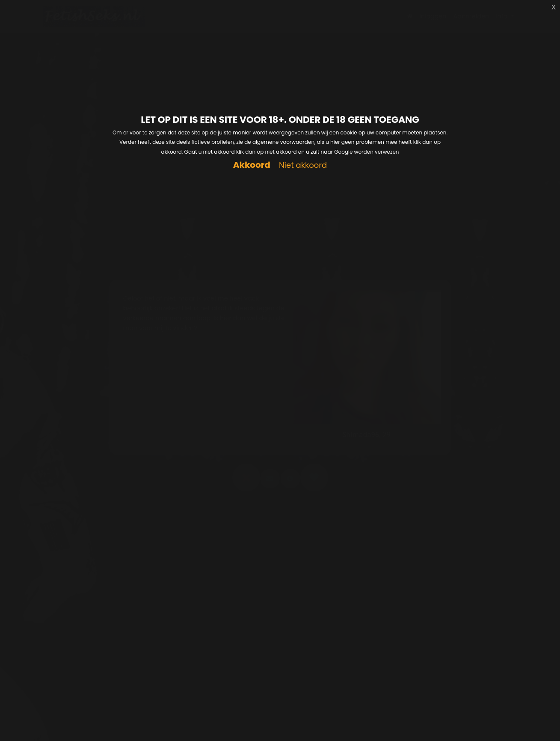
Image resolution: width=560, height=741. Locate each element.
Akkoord (252, 165)
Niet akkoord (303, 165)
